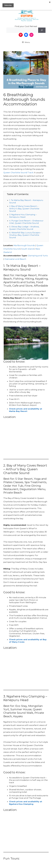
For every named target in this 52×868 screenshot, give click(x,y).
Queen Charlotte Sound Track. (18, 173)
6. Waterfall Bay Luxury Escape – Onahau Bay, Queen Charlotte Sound (25, 235)
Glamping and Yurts (38, 256)
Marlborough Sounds (24, 245)
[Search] (42, 30)
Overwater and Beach (15, 259)
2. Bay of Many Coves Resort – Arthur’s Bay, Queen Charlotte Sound (24, 209)
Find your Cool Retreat (26, 26)
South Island (28, 249)
